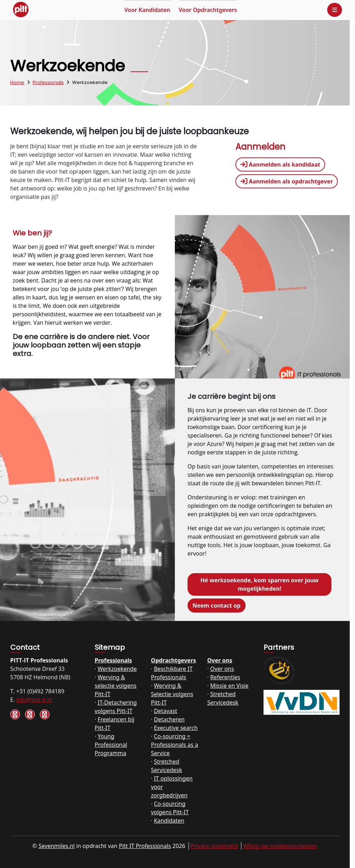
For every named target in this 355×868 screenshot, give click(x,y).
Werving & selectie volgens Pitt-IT (116, 686)
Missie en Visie (229, 686)
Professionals (48, 82)
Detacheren (169, 719)
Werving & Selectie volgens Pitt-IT (172, 694)
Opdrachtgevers (208, 10)
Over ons (220, 660)
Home (17, 82)
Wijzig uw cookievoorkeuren (280, 846)
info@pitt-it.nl (34, 700)
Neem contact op (217, 605)
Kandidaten (147, 10)
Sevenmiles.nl (57, 846)
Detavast (165, 711)
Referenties (225, 677)
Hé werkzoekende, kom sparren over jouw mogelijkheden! (259, 584)
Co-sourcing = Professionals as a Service (175, 745)
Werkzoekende (117, 669)
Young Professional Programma (111, 745)
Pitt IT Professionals (145, 846)
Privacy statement (214, 846)
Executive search (176, 728)
